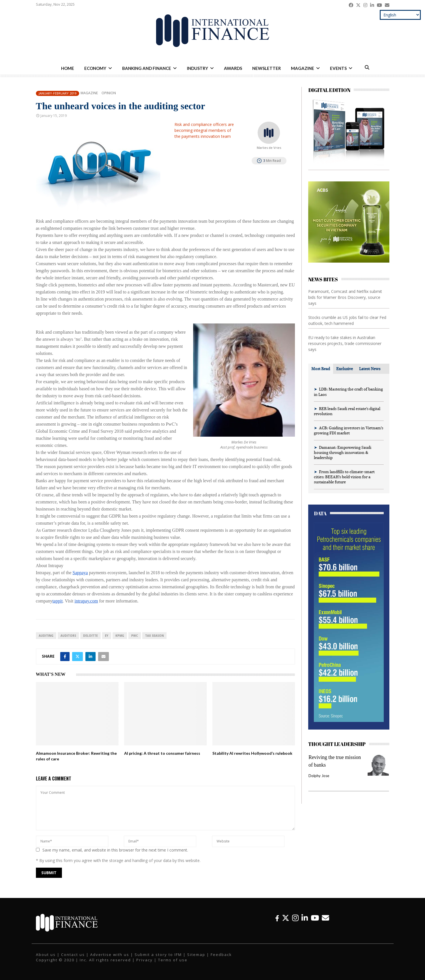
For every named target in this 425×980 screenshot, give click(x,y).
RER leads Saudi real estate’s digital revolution (347, 411)
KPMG (120, 636)
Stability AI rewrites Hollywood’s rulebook (252, 753)
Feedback (221, 955)
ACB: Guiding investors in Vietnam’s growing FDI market (349, 430)
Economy (95, 68)
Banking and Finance (147, 68)
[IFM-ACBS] (349, 261)
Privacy (144, 960)
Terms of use (173, 960)
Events (338, 68)
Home (68, 68)
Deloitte (90, 636)
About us (46, 955)
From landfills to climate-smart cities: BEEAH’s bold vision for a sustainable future (344, 477)
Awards (233, 68)
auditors (68, 636)
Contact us (73, 955)
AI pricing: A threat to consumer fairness (162, 753)
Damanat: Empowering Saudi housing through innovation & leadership (343, 452)
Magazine (303, 68)
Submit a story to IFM (158, 955)
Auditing (46, 636)
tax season (154, 636)
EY (107, 636)
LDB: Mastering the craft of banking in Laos (348, 392)
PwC (135, 636)
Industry (198, 68)
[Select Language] (400, 15)
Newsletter (267, 68)
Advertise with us (110, 955)
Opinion (109, 93)
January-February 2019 (58, 93)
